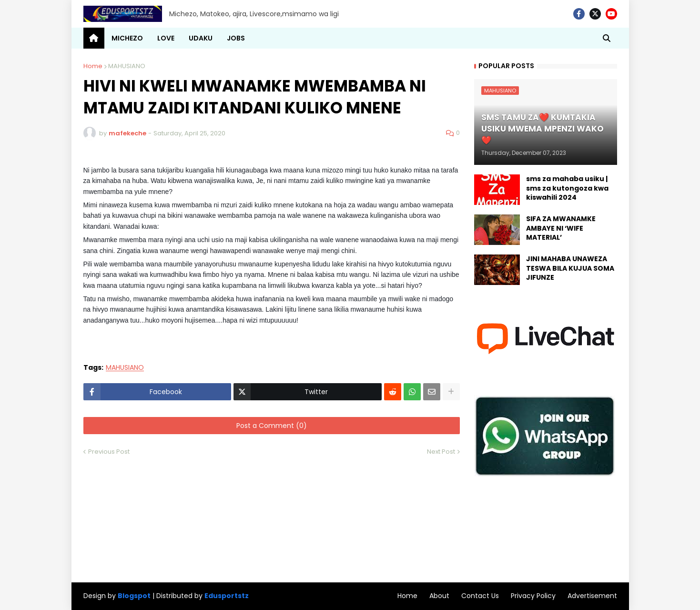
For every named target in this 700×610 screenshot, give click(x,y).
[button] (607, 38)
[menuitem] (94, 38)
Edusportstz (227, 596)
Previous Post (109, 452)
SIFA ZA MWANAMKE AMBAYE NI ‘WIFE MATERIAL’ (561, 228)
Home (93, 66)
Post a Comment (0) (272, 426)
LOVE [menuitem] (166, 38)
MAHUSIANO (127, 66)
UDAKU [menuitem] (201, 38)
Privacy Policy (533, 596)
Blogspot (134, 596)
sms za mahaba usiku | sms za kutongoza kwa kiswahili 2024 (567, 188)
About (439, 596)
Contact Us (480, 596)
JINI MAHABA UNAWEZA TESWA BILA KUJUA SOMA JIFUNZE (570, 268)
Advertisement (592, 596)
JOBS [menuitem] (236, 38)
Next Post (441, 452)
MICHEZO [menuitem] (127, 38)
